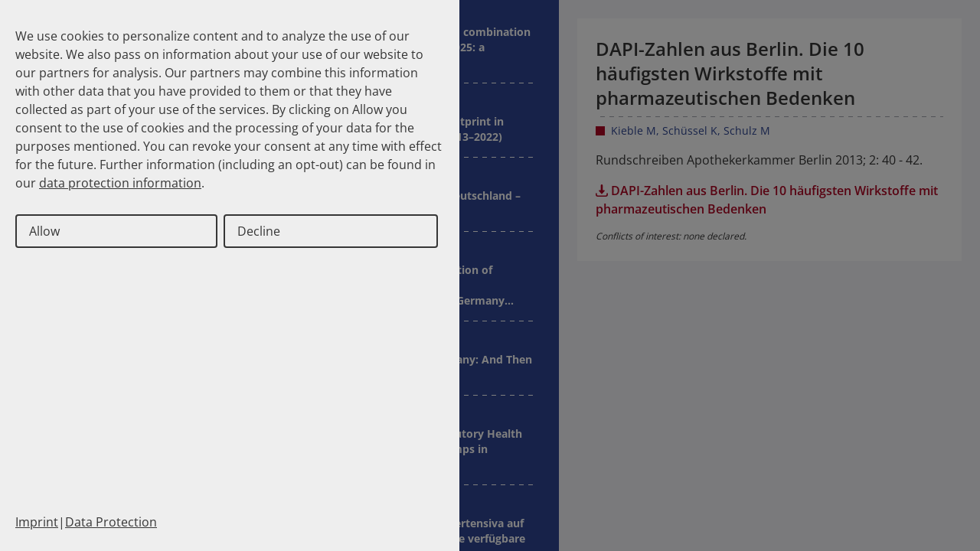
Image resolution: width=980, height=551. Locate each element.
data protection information (120, 183)
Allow (44, 231)
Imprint (37, 522)
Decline (259, 231)
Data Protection (111, 522)
